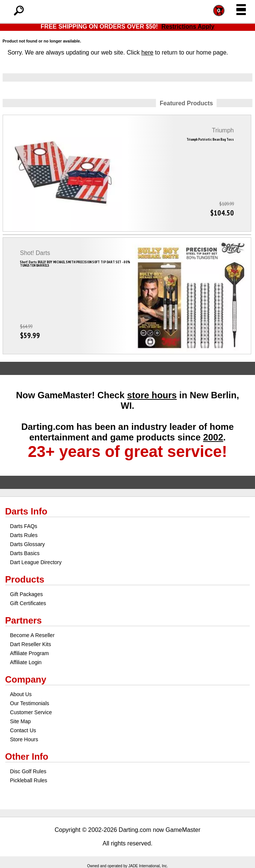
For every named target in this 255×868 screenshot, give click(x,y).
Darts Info (26, 511)
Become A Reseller (32, 635)
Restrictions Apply (188, 27)
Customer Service (31, 712)
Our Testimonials (30, 703)
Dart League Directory (36, 562)
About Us (21, 694)
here (147, 52)
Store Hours (24, 739)
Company (26, 679)
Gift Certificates (28, 603)
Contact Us (23, 730)
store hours (152, 395)
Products (25, 579)
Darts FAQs (24, 526)
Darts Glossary (28, 544)
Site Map (21, 721)
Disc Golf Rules (28, 771)
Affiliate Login (26, 662)
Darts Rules (24, 535)
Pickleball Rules (29, 780)
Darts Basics (25, 553)
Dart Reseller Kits (31, 644)
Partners (24, 620)
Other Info (27, 756)
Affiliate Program (30, 653)
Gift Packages (27, 594)
